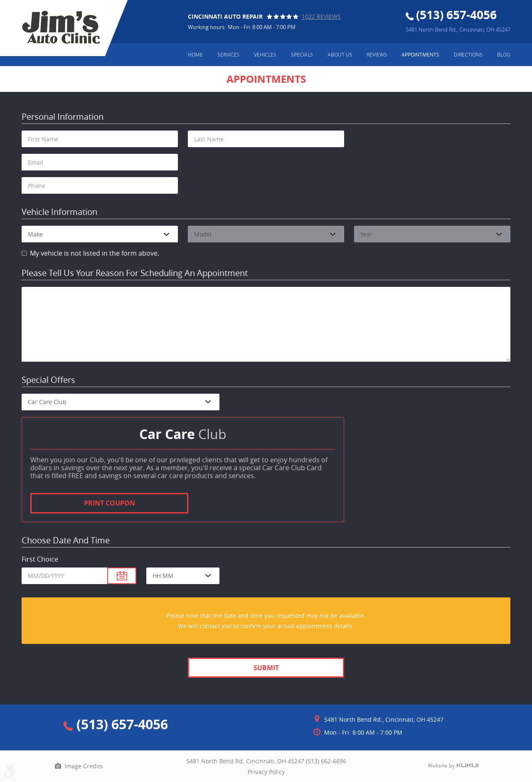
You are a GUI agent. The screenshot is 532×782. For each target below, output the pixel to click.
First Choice (40, 559)
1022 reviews (321, 16)
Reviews (377, 54)
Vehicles (265, 54)
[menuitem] (195, 55)
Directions (468, 54)
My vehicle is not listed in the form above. (95, 253)
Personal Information (63, 117)
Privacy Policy (266, 772)
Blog (504, 54)
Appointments (420, 54)
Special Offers (48, 380)
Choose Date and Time (66, 541)
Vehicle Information (59, 212)
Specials (302, 54)
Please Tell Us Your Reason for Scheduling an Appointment (135, 273)
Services (228, 54)
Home (195, 54)
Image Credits (84, 766)
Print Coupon (110, 503)
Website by (453, 766)
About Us (340, 54)
